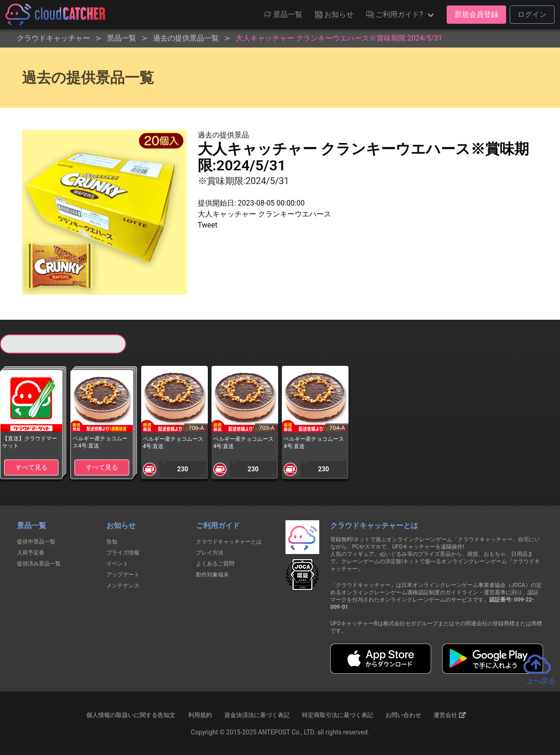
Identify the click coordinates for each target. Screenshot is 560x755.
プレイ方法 (210, 553)
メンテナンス (123, 586)
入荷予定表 (31, 553)
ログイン (532, 14)
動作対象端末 (212, 575)
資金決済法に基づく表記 (257, 715)
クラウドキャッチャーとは (229, 542)
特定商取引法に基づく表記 (338, 715)
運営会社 (450, 715)
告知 (112, 542)
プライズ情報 (123, 553)
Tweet (208, 225)
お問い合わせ (403, 715)
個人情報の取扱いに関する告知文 (131, 715)
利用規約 (200, 715)
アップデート (123, 575)
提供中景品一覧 (36, 542)
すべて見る (32, 467)
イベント (117, 564)
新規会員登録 (476, 14)
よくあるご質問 (215, 564)
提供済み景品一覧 (39, 564)
